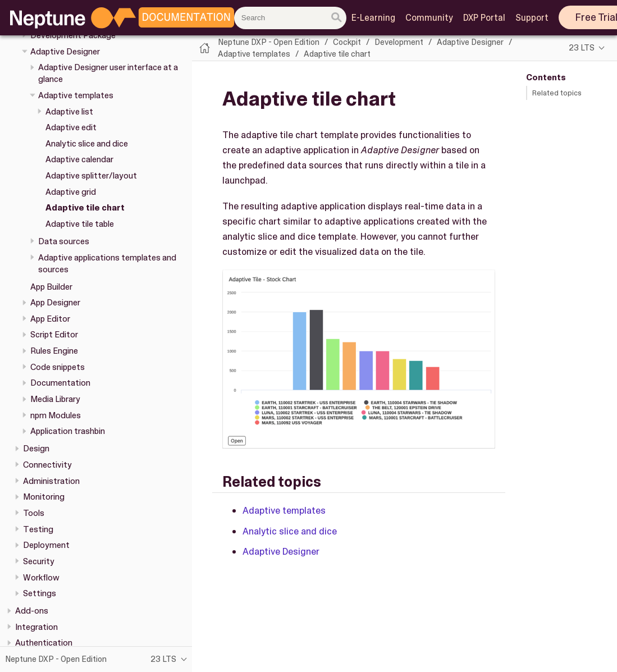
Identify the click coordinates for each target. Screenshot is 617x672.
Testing (38, 529)
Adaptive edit (71, 127)
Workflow (41, 578)
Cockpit (347, 42)
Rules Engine (54, 351)
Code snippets (58, 367)
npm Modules (56, 415)
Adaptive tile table (80, 224)
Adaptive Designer (65, 52)
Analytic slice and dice (87, 144)
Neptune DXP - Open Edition (269, 42)
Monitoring (44, 497)
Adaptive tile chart (85, 208)
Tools (34, 513)
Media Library (55, 399)
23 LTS (582, 48)
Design (36, 449)
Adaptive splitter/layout (91, 176)
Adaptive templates (76, 95)
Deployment (46, 545)
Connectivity (47, 465)
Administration (51, 481)
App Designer (55, 303)
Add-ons (32, 611)
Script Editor (54, 335)
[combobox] (290, 18)
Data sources (64, 241)
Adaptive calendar (79, 159)
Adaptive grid (71, 192)
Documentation (60, 383)
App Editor (50, 319)
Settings (40, 593)
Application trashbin (68, 431)
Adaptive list (69, 112)
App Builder (51, 287)
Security (39, 561)
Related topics (557, 93)
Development (399, 42)
